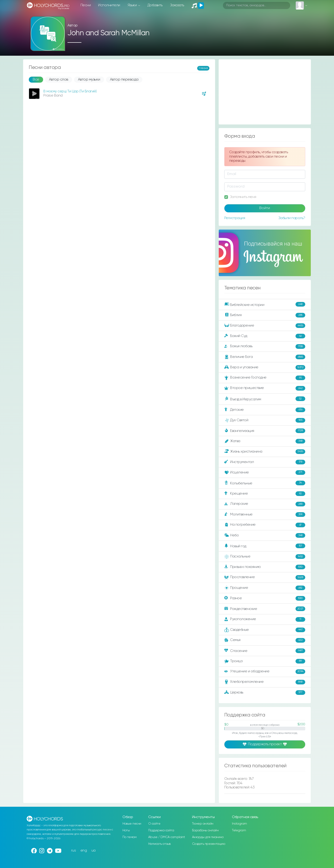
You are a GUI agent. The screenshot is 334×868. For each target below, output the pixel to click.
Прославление (265, 577)
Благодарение (265, 326)
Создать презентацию (209, 844)
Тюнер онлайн (203, 824)
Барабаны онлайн (205, 830)
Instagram (239, 824)
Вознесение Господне (265, 378)
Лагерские (265, 504)
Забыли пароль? (292, 218)
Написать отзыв (159, 844)
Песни (86, 5)
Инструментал (265, 462)
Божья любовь (265, 347)
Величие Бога (265, 357)
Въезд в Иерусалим (265, 399)
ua (93, 850)
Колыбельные (265, 483)
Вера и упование (265, 367)
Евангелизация (265, 431)
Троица (265, 661)
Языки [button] (133, 5)
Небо (265, 535)
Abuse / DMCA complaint (167, 837)
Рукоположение (265, 619)
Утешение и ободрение (265, 672)
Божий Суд (265, 336)
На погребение (265, 525)
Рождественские (265, 609)
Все (36, 80)
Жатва (265, 441)
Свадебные (265, 630)
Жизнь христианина (265, 452)
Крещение (265, 494)
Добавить (155, 5)
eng (84, 850)
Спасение (265, 651)
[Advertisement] (265, 92)
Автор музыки (89, 80)
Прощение (265, 588)
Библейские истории (265, 304)
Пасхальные (265, 557)
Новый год (265, 546)
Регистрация (235, 218)
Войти (265, 208)
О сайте (154, 824)
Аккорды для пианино (208, 837)
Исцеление (265, 473)
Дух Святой (265, 420)
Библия (265, 315)
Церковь (265, 693)
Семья (265, 640)
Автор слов (59, 80)
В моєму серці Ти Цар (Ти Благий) (70, 91)
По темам (129, 837)
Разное (265, 598)
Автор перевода (124, 80)
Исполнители (109, 5)
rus (74, 850)
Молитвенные (265, 515)
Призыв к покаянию (265, 567)
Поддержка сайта (161, 830)
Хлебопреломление (265, 682)
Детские (265, 410)
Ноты (126, 830)
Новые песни (132, 824)
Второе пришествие (265, 388)
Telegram (239, 830)
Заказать (177, 5)
